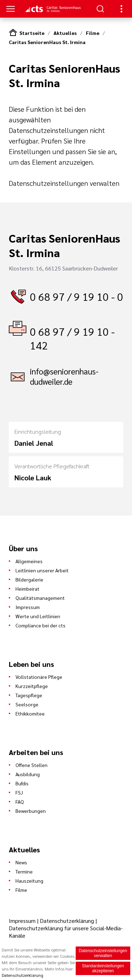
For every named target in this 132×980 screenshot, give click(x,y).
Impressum (28, 607)
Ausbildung (28, 774)
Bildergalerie (29, 579)
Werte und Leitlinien (38, 616)
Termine (24, 871)
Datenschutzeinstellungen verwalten (64, 183)
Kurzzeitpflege (32, 686)
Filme (93, 33)
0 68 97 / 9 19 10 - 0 (77, 296)
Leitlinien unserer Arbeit (42, 570)
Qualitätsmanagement (40, 598)
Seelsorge (27, 704)
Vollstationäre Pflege (39, 677)
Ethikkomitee (30, 713)
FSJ (19, 792)
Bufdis (22, 783)
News (21, 862)
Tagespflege (29, 695)
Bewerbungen (31, 811)
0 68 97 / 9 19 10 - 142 (72, 338)
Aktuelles (65, 33)
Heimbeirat (27, 589)
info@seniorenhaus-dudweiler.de (64, 376)
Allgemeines (29, 561)
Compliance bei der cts (40, 625)
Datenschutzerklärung (67, 921)
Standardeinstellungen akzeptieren (103, 969)
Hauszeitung (29, 881)
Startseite (32, 33)
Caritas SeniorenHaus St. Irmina (47, 42)
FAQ (20, 802)
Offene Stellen (32, 765)
